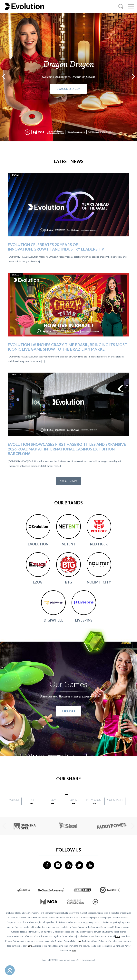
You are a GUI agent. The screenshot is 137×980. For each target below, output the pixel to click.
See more (69, 711)
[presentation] (4, 77)
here (117, 936)
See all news (69, 481)
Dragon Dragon (68, 89)
